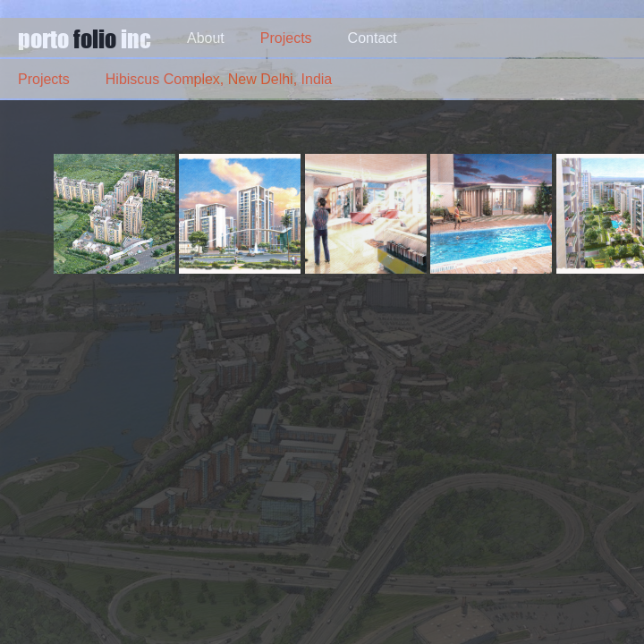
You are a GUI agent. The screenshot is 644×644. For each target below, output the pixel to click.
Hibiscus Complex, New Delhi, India (219, 79)
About (206, 38)
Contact (373, 38)
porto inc (85, 38)
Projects (286, 38)
